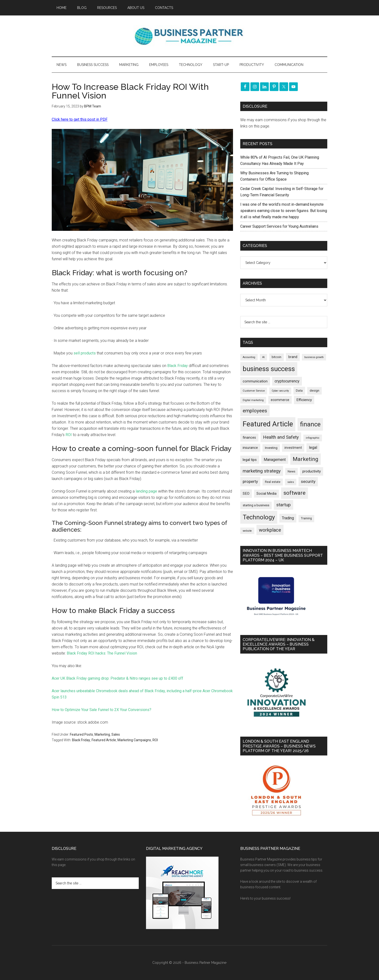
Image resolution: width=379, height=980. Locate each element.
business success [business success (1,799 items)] (269, 369)
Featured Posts (81, 734)
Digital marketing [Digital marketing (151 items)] (253, 400)
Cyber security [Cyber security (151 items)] (280, 391)
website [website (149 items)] (247, 531)
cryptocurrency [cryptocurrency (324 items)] (287, 381)
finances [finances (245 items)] (249, 437)
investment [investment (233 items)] (293, 448)
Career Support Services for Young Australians (279, 226)
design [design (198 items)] (314, 391)
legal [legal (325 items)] (313, 448)
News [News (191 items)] (292, 471)
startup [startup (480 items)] (284, 505)
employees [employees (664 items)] (255, 411)
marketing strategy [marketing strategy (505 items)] (262, 471)
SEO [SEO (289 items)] (246, 494)
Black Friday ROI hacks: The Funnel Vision (102, 653)
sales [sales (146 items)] (291, 482)
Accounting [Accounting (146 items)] (249, 357)
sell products (85, 353)
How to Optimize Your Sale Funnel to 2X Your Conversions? (102, 710)
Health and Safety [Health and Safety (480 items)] (281, 437)
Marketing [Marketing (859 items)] (306, 459)
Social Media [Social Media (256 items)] (266, 494)
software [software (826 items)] (295, 493)
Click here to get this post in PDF (80, 119)
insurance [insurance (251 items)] (250, 448)
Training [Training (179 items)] (306, 518)
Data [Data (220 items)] (299, 391)
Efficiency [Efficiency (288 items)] (304, 400)
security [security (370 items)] (308, 481)
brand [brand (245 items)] (293, 357)
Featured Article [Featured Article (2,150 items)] (268, 424)
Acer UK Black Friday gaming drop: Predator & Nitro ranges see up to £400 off (117, 678)
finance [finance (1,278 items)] (310, 424)
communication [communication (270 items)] (255, 381)
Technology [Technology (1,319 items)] (259, 517)
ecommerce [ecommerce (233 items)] (280, 400)
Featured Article (104, 740)
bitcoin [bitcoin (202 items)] (277, 357)
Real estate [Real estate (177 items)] (273, 482)
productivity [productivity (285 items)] (312, 471)
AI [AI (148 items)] (263, 357)
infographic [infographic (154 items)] (313, 438)
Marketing (102, 734)
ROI (69, 435)
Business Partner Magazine (189, 36)
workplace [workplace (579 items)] (270, 530)
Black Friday (178, 366)
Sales (116, 734)
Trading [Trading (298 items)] (288, 518)
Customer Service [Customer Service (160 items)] (254, 391)
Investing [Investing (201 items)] (271, 448)
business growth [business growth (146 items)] (314, 357)
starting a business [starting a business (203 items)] (256, 505)
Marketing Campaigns (134, 740)
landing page (146, 491)
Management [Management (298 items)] (275, 460)
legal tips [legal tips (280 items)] (250, 460)
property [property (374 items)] (250, 481)
